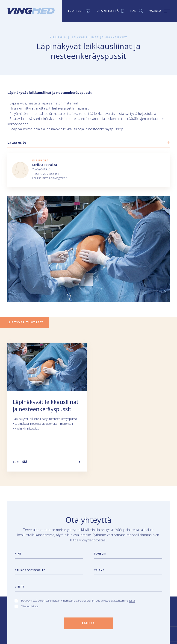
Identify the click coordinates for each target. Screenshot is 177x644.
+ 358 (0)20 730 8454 (46, 174)
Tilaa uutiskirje (30, 606)
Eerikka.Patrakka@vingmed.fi (50, 178)
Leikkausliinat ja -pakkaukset (100, 37)
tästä (132, 601)
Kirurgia (58, 37)
